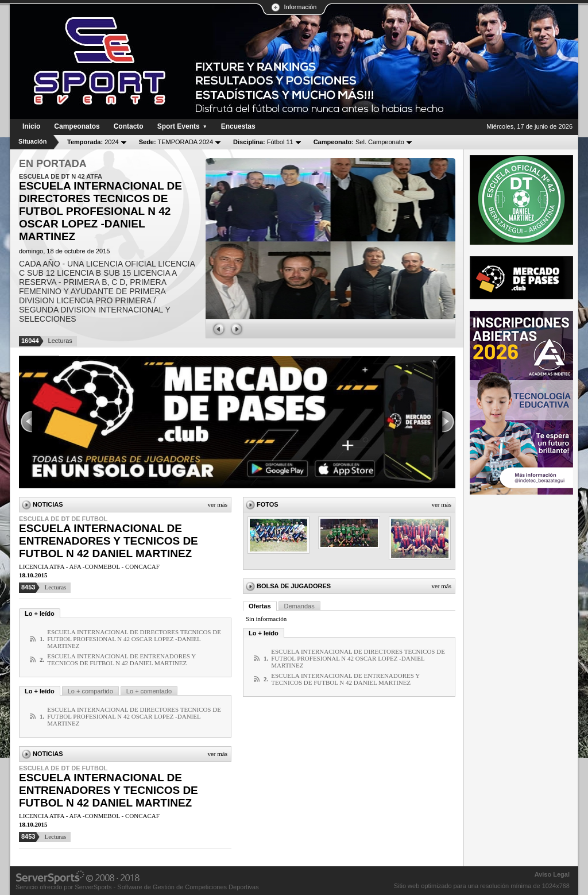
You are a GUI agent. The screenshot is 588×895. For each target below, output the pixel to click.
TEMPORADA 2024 (176, 142)
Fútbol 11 (263, 142)
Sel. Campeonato (359, 142)
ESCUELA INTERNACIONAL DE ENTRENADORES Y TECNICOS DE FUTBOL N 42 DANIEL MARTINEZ (109, 541)
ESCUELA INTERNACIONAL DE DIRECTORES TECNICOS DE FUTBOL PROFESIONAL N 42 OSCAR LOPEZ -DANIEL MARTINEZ (134, 639)
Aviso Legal (552, 874)
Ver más (217, 504)
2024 (93, 142)
